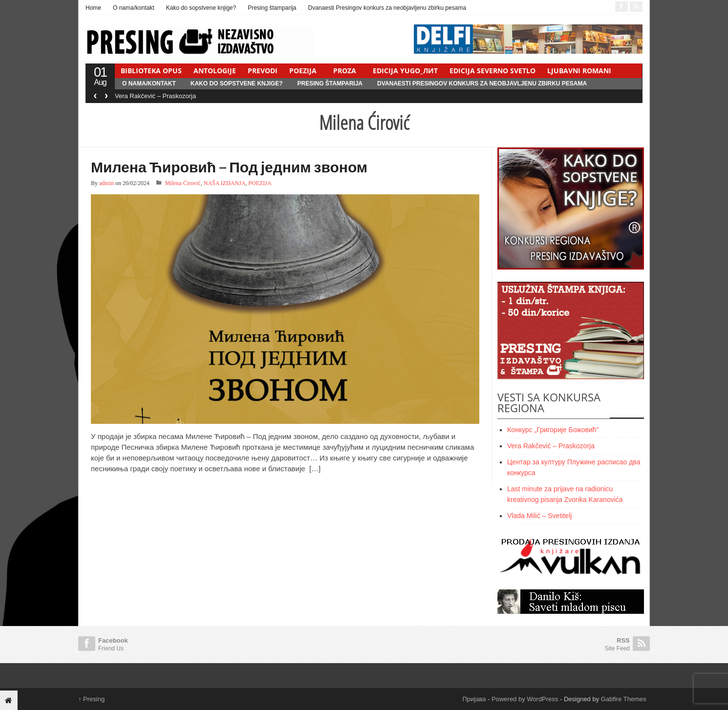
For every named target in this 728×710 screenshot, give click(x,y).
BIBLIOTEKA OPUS (151, 71)
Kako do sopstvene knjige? (201, 8)
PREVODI (263, 71)
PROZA (345, 71)
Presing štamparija (272, 8)
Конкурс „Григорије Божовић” (553, 430)
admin (107, 183)
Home (93, 8)
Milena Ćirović (183, 183)
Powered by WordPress (525, 699)
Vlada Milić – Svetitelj (539, 516)
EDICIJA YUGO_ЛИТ (405, 71)
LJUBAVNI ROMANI (579, 71)
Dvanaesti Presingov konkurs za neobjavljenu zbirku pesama (387, 8)
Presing (91, 699)
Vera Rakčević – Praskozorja (155, 96)
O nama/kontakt (134, 8)
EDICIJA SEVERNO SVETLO (492, 71)
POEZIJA (303, 71)
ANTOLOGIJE (215, 71)
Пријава (474, 699)
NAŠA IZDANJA (225, 183)
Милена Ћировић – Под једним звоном (229, 167)
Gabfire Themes (624, 699)
